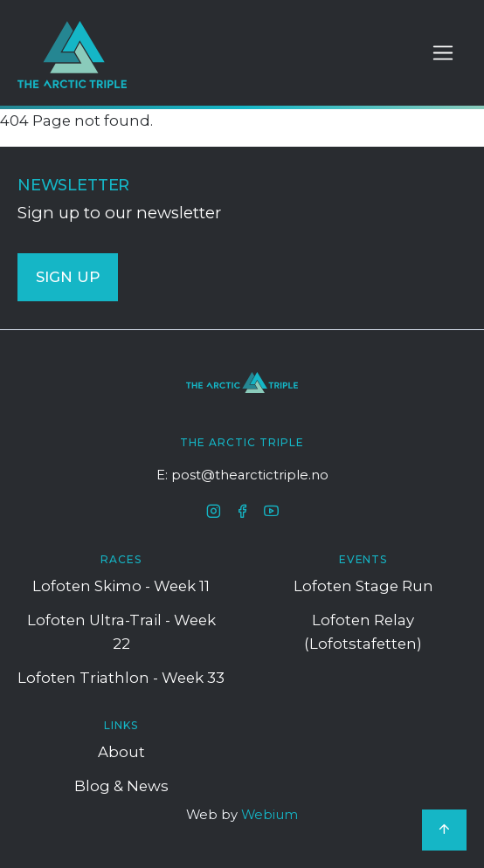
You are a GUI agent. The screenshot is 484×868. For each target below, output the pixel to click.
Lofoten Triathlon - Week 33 (121, 678)
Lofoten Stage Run (363, 586)
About (121, 752)
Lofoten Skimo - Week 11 (121, 586)
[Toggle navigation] (443, 53)
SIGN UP (68, 277)
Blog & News (121, 786)
